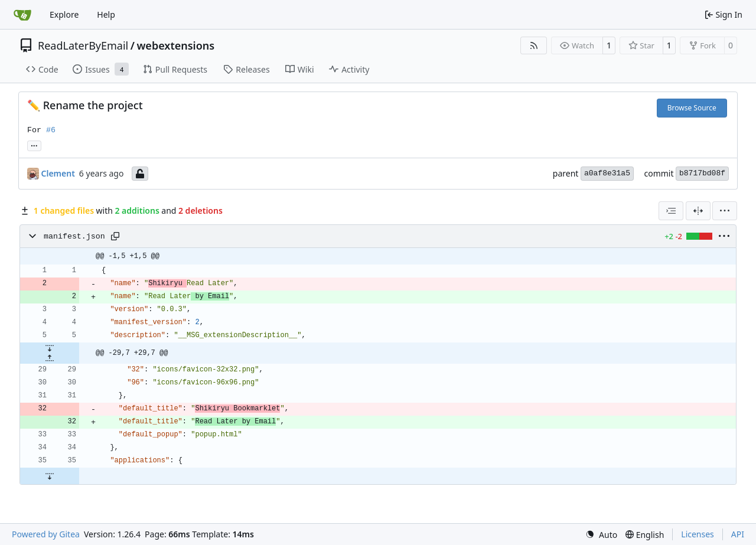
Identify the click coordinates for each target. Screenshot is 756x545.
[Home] (22, 15)
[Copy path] (115, 236)
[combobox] (671, 211)
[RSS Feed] (534, 45)
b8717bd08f (702, 173)
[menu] (725, 211)
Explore (64, 14)
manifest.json (74, 236)
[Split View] (698, 211)
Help (106, 14)
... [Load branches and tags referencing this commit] (34, 145)
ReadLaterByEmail (83, 45)
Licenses (698, 534)
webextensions (175, 45)
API (738, 534)
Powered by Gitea (46, 534)
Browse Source (692, 108)
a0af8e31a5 (607, 173)
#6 (51, 130)
